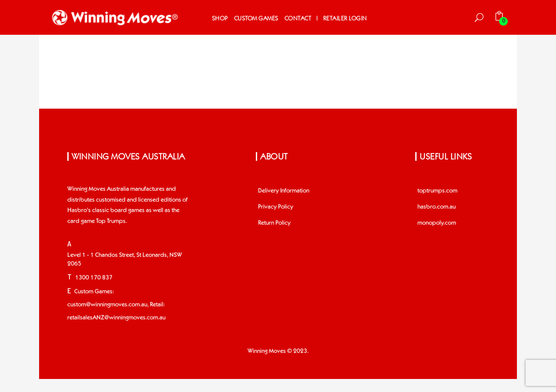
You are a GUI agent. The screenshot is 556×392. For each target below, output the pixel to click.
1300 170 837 (94, 278)
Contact (298, 18)
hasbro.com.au (437, 207)
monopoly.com (437, 223)
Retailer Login (345, 18)
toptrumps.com (437, 191)
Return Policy (274, 223)
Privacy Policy (276, 207)
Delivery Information (284, 191)
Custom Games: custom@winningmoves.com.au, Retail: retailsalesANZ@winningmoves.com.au (116, 305)
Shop (220, 18)
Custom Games (256, 18)
